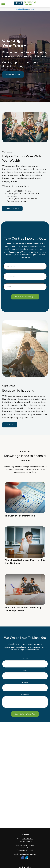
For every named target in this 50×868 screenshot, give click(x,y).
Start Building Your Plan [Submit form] (25, 714)
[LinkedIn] (27, 858)
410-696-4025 (28, 839)
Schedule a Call (13, 74)
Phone (25, 682)
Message (25, 694)
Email (25, 670)
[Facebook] (23, 858)
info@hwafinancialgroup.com (25, 854)
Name (25, 658)
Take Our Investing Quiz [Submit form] (25, 297)
